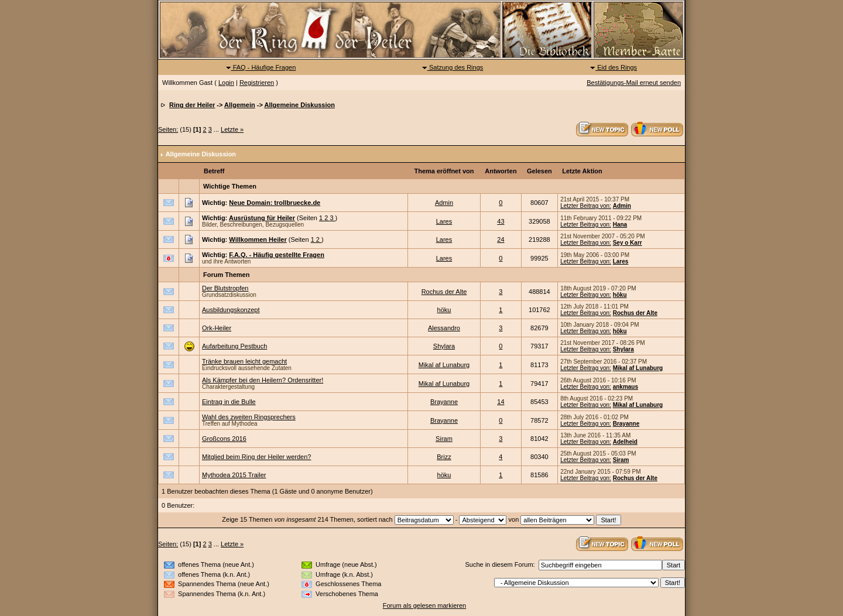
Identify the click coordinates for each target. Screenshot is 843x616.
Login (226, 83)
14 (501, 402)
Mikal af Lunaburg (444, 365)
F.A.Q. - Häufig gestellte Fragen (277, 255)
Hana (620, 225)
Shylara (444, 346)
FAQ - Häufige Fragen (261, 67)
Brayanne (444, 402)
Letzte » (232, 129)
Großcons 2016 (224, 439)
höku (620, 295)
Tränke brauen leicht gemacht (244, 361)
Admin (444, 203)
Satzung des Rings (452, 67)
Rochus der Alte (444, 292)
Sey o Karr (628, 243)
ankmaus (626, 387)
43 (501, 221)
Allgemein (240, 105)
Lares (444, 221)
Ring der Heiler (192, 105)
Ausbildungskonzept (231, 310)
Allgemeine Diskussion (299, 105)
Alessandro (444, 328)
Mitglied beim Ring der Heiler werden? (256, 457)
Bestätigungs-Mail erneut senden (634, 83)
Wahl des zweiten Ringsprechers (249, 417)
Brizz (444, 457)
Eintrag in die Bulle (229, 402)
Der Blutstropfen (225, 288)
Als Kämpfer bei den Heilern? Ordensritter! (263, 380)
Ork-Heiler (217, 328)
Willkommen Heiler (258, 239)
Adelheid (625, 442)
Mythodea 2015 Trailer (234, 475)
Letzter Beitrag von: (586, 206)
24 (501, 239)
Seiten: (168, 129)
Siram (444, 439)
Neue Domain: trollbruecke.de (275, 203)
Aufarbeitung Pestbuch (234, 346)
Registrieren (257, 83)
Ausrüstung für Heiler (262, 218)
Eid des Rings (613, 67)
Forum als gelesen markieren (424, 605)
